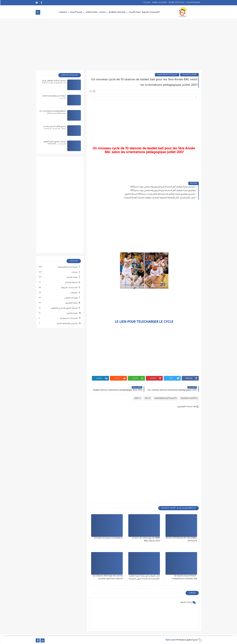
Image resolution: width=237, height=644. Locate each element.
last (147, 398)
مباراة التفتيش (71, 303)
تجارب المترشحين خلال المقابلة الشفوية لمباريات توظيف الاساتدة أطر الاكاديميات (159, 198)
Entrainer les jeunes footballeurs (108, 538)
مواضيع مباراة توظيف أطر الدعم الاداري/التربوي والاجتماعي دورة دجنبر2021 (163, 191)
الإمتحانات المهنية (117, 12)
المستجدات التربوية (150, 12)
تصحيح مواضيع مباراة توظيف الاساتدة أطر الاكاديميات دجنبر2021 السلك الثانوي (160, 194)
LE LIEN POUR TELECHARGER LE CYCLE (144, 322)
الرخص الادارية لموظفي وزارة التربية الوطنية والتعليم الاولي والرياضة (53, 83)
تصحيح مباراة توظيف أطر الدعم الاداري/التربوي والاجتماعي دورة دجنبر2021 (163, 187)
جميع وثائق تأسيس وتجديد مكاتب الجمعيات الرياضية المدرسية (54, 129)
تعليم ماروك (170, 640)
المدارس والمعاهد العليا (67, 324)
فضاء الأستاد (134, 12)
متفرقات (62, 12)
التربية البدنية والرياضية (167, 75)
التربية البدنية (76, 12)
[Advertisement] (118, 46)
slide (137, 398)
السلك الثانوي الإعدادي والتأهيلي (64, 308)
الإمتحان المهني (70, 298)
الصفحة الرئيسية (193, 2)
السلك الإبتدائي (71, 283)
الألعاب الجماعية (189, 75)
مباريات (102, 12)
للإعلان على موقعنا (159, 2)
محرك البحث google (176, 2)
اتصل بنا (147, 2)
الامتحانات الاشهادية (68, 319)
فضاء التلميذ (91, 12)
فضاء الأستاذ (71, 277)
